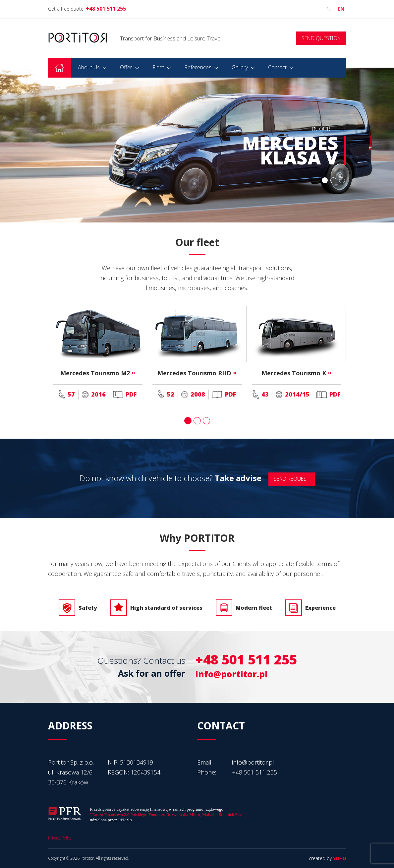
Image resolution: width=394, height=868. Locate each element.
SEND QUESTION (321, 38)
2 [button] (332, 181)
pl (328, 9)
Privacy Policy (60, 838)
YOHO (340, 858)
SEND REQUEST (292, 479)
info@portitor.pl (231, 674)
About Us (89, 67)
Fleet (158, 67)
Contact (277, 67)
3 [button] (342, 181)
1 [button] (323, 181)
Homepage (60, 68)
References (198, 67)
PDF (125, 394)
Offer (126, 67)
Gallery (240, 67)
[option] (197, 145)
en (341, 9)
